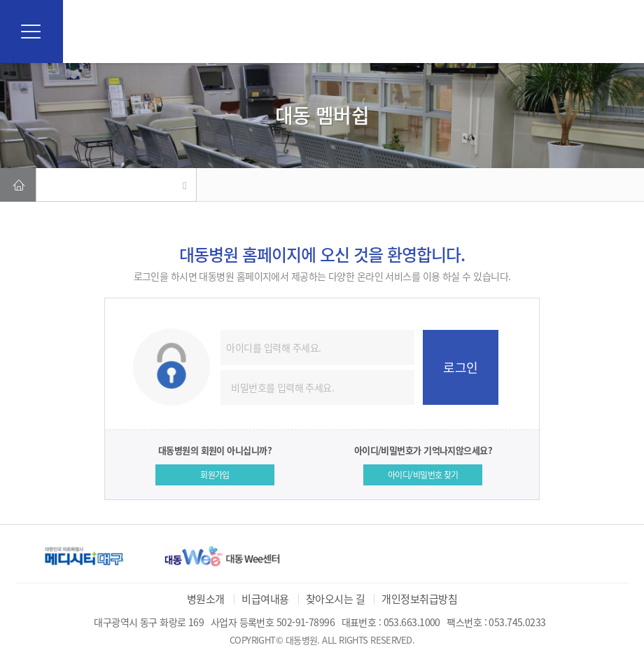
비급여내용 (265, 599)
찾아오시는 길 (335, 599)
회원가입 (215, 475)
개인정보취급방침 (419, 599)
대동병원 (322, 32)
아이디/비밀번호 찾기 (423, 475)
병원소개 (206, 599)
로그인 (460, 367)
